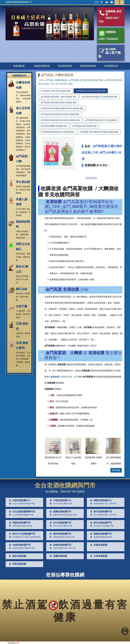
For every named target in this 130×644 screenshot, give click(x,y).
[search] (117, 2)
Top (125, 631)
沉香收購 (20, 333)
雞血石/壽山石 (22, 269)
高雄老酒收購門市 (60, 545)
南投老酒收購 (17, 556)
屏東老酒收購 (17, 564)
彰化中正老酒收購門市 (22, 534)
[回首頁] (122, 2)
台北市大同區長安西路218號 (21, 504)
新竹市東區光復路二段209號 (103, 515)
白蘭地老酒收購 (23, 85)
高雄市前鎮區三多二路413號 (103, 504)
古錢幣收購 (24, 235)
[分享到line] (112, 2)
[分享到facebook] (102, 2)
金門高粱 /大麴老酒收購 (56, 80)
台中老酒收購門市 (60, 523)
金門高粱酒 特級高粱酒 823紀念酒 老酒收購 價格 (60, 114)
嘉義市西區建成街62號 (100, 537)
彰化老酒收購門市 (101, 523)
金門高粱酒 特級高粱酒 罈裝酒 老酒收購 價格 (59, 103)
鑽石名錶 (22, 289)
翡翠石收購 (20, 254)
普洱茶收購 (20, 353)
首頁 (41, 80)
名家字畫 (22, 306)
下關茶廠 (20, 362)
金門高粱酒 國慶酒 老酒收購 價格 (54, 126)
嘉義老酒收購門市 (101, 534)
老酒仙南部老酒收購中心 (19, 2)
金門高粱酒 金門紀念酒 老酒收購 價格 (86, 80)
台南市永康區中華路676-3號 (21, 548)
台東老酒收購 (98, 556)
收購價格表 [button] (19, 66)
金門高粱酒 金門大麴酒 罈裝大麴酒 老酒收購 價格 (99, 132)
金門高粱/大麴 (22, 159)
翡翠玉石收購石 (23, 247)
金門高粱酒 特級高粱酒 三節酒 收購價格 (101, 120)
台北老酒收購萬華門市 (22, 512)
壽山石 (19, 279)
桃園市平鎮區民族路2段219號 (63, 515)
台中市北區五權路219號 (60, 504)
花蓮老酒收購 (98, 545)
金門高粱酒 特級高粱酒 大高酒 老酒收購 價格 (99, 97)
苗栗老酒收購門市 (19, 523)
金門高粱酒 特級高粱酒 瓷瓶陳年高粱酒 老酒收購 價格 (62, 108)
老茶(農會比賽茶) (22, 345)
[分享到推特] (107, 2)
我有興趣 (116, 470)
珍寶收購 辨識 (61, 377)
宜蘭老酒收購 (58, 556)
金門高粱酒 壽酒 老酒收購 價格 (84, 126)
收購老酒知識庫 (88, 66)
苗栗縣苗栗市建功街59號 (20, 526)
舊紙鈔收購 (20, 238)
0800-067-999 (68, 492)
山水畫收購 (20, 311)
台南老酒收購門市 (19, 545)
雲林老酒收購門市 (60, 534)
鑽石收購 (20, 293)
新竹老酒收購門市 (101, 512)
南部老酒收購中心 (101, 500)
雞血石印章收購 (22, 276)
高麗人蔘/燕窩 (22, 202)
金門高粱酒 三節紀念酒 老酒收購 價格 (56, 91)
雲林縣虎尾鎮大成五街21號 (62, 537)
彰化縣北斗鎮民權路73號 (101, 526)
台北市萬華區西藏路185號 (21, 515)
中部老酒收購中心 (60, 500)
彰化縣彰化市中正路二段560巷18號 (24, 537)
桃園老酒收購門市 (60, 512)
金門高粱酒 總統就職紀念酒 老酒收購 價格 (57, 132)
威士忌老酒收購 (23, 111)
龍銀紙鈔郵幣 (23, 224)
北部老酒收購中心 (19, 500)
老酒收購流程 (111, 66)
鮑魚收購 (23, 212)
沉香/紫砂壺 (22, 326)
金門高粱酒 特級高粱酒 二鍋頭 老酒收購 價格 (59, 97)
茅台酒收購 (23, 182)
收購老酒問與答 (42, 66)
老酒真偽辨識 (65, 66)
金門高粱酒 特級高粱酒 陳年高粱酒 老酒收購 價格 (60, 120)
